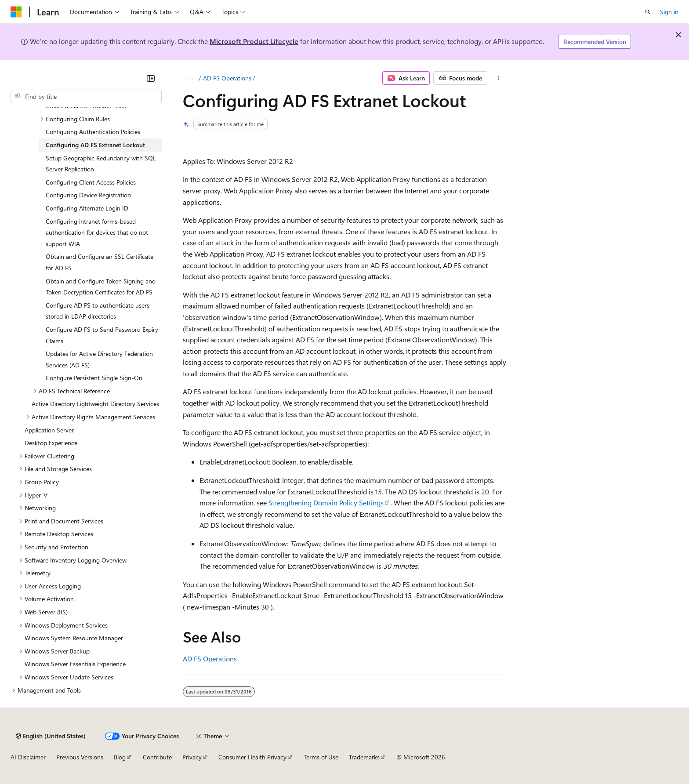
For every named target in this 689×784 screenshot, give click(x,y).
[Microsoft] (16, 12)
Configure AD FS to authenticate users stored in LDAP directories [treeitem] (98, 311)
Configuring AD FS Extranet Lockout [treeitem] (95, 145)
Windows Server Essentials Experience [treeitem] (75, 664)
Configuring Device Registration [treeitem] (88, 195)
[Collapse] (151, 78)
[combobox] (86, 97)
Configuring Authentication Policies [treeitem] (93, 132)
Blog (120, 757)
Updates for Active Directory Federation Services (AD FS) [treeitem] (99, 359)
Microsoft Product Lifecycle (254, 41)
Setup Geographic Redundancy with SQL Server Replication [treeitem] (101, 164)
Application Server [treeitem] (49, 430)
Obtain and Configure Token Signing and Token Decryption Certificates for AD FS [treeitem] (101, 287)
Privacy (192, 757)
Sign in (669, 12)
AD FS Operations (227, 78)
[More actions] (499, 78)
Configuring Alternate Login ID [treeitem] (87, 208)
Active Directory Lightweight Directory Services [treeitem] (95, 404)
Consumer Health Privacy (252, 757)
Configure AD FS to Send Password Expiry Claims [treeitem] (102, 335)
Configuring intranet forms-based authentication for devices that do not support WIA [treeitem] (97, 232)
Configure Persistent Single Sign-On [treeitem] (94, 378)
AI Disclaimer (28, 757)
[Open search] (648, 12)
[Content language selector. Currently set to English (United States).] (51, 736)
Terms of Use (321, 757)
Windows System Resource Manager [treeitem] (74, 638)
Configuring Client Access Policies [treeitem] (91, 182)
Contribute (157, 757)
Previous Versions (80, 757)
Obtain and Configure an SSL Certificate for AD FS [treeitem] (100, 262)
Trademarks (364, 757)
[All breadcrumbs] (190, 78)
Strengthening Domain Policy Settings (326, 503)
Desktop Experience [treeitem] (51, 443)
